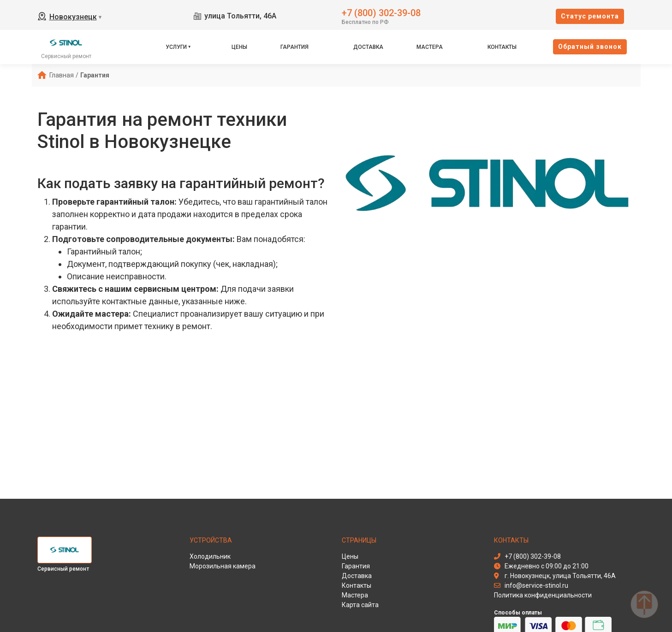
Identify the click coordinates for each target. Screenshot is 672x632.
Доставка (368, 47)
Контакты (502, 47)
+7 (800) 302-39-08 (381, 12)
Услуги (176, 47)
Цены (239, 47)
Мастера (430, 47)
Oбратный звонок (590, 47)
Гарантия (294, 47)
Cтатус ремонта (590, 16)
